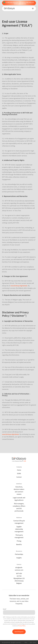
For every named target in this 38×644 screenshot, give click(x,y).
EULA (26, 643)
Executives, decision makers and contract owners (19, 490)
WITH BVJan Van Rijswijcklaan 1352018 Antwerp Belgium (19, 578)
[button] (33, 8)
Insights (19, 558)
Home (19, 470)
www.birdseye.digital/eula (19, 286)
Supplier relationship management (19, 529)
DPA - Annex (33, 643)
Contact (19, 477)
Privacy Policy (22, 626)
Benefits (19, 544)
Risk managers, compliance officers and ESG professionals (19, 507)
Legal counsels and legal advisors (19, 499)
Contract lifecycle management (19, 522)
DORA (19, 473)
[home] (9, 8)
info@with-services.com (19, 569)
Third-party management (19, 536)
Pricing (19, 541)
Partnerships (19, 554)
